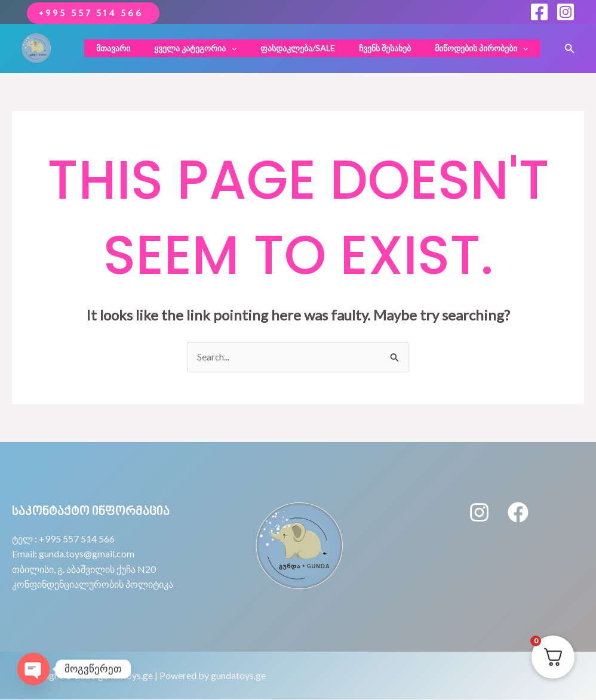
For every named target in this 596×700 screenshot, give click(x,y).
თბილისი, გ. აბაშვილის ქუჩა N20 (84, 570)
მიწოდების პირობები (453, 48)
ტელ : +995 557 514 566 (63, 539)
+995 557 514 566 (93, 13)
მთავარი (113, 48)
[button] (570, 49)
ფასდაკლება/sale (284, 48)
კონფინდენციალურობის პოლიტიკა (93, 585)
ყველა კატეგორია (188, 48)
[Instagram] (566, 12)
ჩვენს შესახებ (364, 48)
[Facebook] (539, 12)
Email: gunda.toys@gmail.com (73, 554)
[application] (224, 48)
